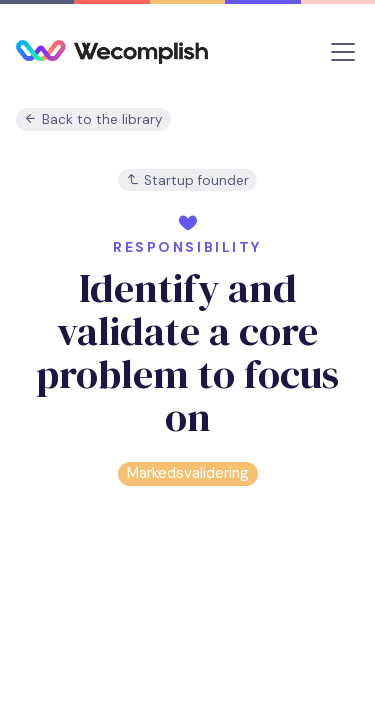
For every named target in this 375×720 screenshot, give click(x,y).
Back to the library (93, 119)
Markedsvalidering (188, 473)
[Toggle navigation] (343, 52)
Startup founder (187, 180)
